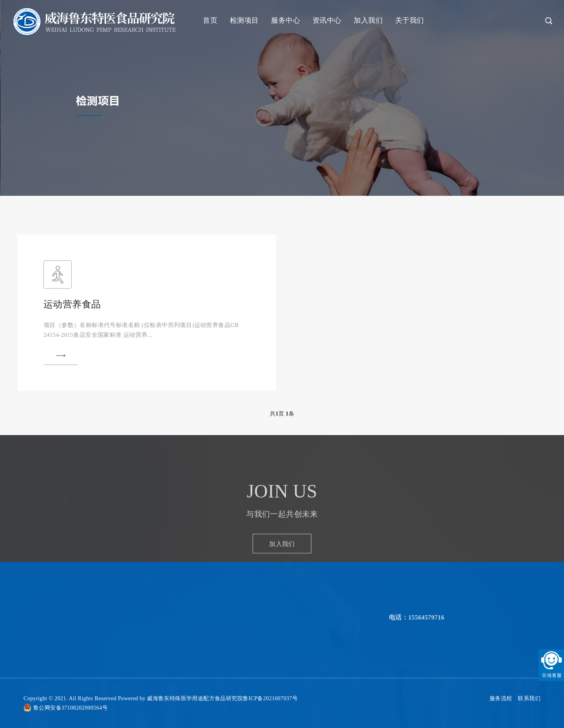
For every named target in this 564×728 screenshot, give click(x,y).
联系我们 (529, 698)
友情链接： (32, 688)
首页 (210, 20)
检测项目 (244, 20)
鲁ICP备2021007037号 (270, 698)
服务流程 (501, 698)
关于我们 (410, 20)
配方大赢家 (34, 657)
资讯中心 (327, 20)
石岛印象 (82, 657)
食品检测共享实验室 (260, 645)
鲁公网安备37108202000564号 (70, 708)
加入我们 (368, 20)
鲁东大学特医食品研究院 (83, 688)
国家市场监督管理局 (146, 688)
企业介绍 (173, 657)
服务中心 (286, 20)
